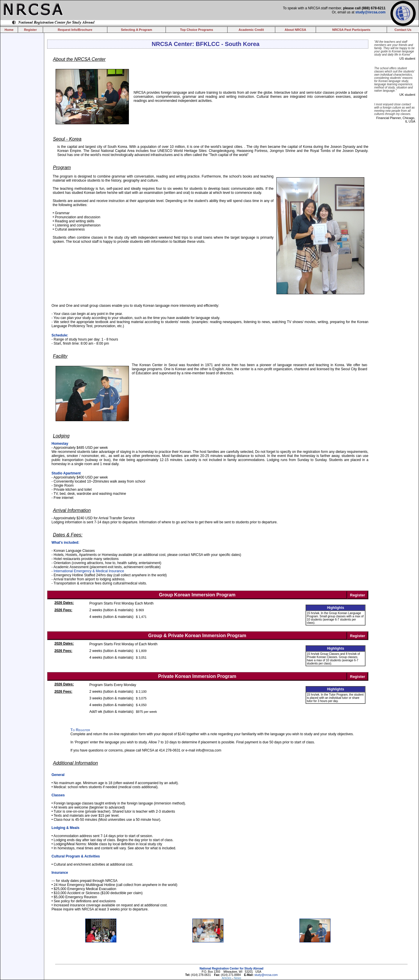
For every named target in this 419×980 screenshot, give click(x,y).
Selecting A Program (136, 30)
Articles (227, 978)
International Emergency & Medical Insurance (89, 571)
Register (30, 30)
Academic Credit (251, 30)
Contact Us (403, 30)
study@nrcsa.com (370, 12)
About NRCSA (295, 30)
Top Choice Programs (197, 30)
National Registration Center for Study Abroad (231, 969)
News (238, 978)
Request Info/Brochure (75, 30)
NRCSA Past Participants (351, 30)
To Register (80, 730)
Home (9, 30)
